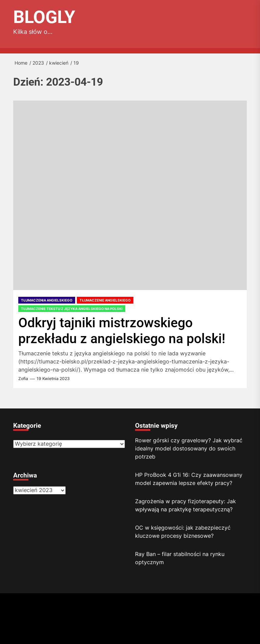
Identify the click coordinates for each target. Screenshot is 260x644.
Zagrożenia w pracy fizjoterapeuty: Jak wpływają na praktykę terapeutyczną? (186, 505)
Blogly (44, 17)
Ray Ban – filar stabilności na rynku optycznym (180, 558)
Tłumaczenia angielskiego (47, 300)
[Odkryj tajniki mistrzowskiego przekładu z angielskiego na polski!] (130, 195)
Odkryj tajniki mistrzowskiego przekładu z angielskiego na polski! (122, 331)
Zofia (23, 379)
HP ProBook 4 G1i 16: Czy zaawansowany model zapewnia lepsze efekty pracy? (189, 479)
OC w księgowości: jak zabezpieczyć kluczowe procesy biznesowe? (183, 532)
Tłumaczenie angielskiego (105, 300)
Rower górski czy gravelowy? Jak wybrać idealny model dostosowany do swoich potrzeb (189, 448)
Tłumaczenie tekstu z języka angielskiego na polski (72, 309)
